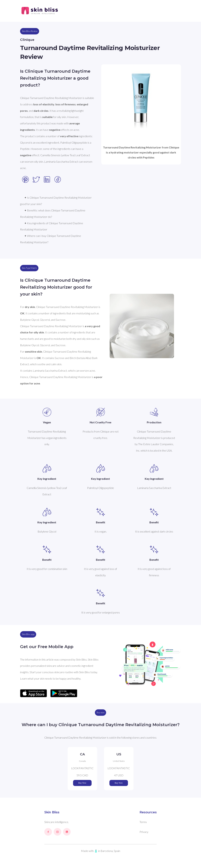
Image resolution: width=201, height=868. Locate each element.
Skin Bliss (52, 812)
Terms (143, 822)
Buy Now (82, 783)
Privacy (144, 832)
